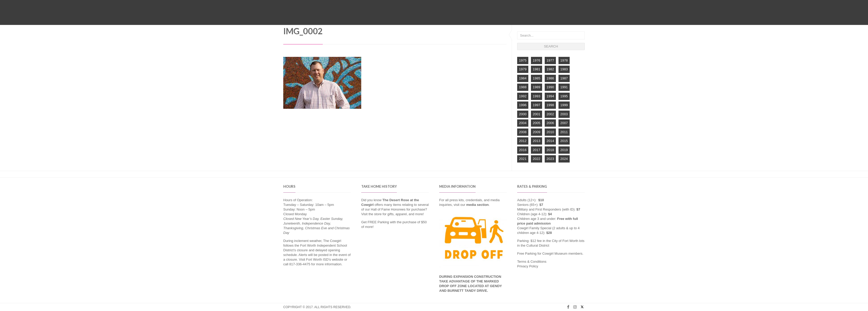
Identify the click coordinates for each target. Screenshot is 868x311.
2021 (523, 159)
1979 (523, 69)
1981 (537, 69)
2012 (523, 141)
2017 (537, 150)
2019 (564, 150)
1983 (564, 69)
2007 (564, 123)
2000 (523, 114)
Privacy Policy (528, 266)
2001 (537, 114)
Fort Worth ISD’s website (325, 259)
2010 (550, 132)
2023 (550, 159)
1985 (537, 78)
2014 (550, 141)
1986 (550, 78)
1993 (537, 96)
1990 (550, 87)
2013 (537, 141)
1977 (550, 60)
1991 (564, 87)
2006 (550, 123)
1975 (523, 60)
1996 (523, 105)
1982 (550, 69)
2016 (523, 150)
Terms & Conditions (532, 262)
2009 (537, 132)
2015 (564, 141)
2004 (523, 123)
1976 (537, 60)
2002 (550, 114)
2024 (564, 159)
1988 (523, 87)
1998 (550, 105)
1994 (550, 96)
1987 (564, 78)
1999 (564, 105)
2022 (537, 159)
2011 (564, 132)
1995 (564, 96)
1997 (537, 105)
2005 (537, 123)
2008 (523, 132)
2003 (564, 114)
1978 (564, 60)
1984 (523, 78)
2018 (550, 150)
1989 (537, 87)
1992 (523, 96)
